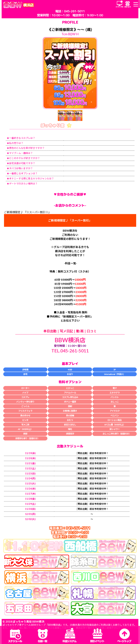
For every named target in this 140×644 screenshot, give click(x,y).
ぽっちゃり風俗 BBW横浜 (28, 621)
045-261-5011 (74, 11)
